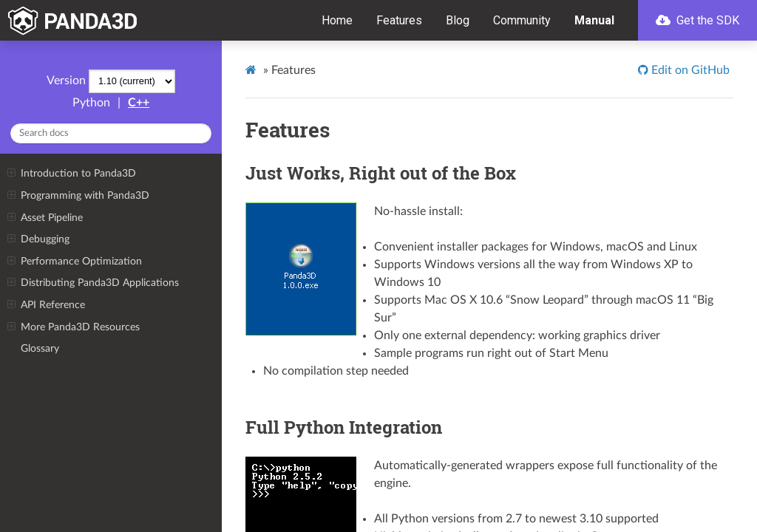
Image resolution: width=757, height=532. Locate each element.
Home (337, 20)
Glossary (40, 348)
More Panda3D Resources (73, 327)
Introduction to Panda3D (71, 174)
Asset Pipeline (45, 218)
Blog (458, 20)
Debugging (38, 239)
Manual (594, 20)
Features (399, 20)
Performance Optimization (74, 262)
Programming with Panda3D (78, 196)
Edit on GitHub (689, 70)
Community (522, 20)
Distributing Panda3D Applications (93, 283)
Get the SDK (697, 20)
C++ (139, 103)
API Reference (46, 305)
